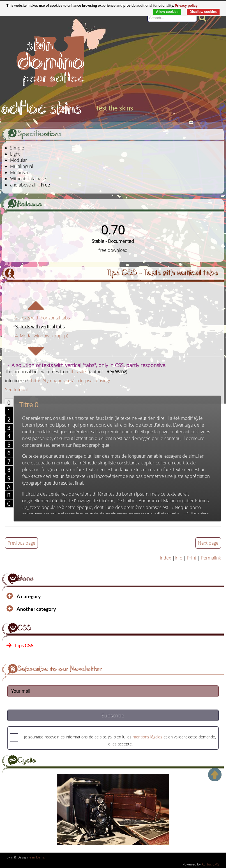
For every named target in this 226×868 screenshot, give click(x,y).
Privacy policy (186, 6)
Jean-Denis (37, 857)
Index (165, 558)
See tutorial (16, 390)
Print (192, 558)
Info (178, 558)
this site (78, 372)
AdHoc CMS (210, 864)
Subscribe (113, 715)
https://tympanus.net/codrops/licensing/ (71, 381)
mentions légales (147, 737)
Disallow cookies (203, 12)
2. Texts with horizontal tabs (42, 318)
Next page (208, 543)
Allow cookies (167, 12)
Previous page (21, 543)
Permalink (211, 558)
